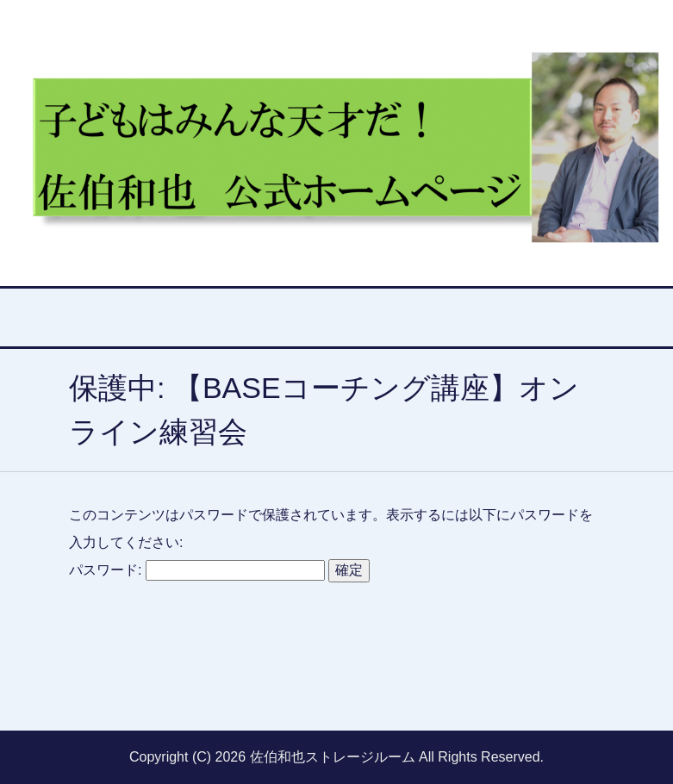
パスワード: (197, 570)
